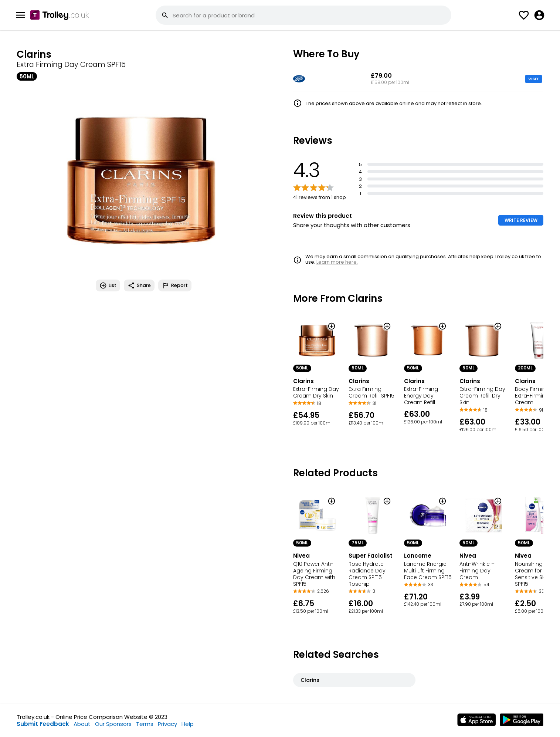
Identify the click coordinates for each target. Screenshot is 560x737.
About (82, 724)
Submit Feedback (43, 724)
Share (139, 285)
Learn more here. (337, 262)
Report (175, 285)
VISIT (534, 79)
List (108, 285)
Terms (145, 724)
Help (188, 724)
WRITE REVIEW (521, 220)
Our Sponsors (113, 724)
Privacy (167, 724)
